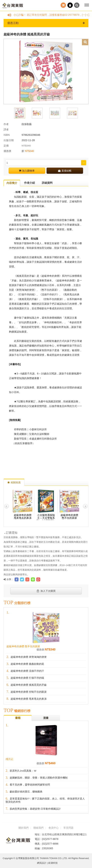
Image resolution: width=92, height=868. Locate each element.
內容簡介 (12, 183)
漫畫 (46, 718)
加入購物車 (27, 171)
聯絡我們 (38, 828)
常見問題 (68, 828)
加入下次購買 (46, 591)
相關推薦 (14, 482)
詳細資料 (47, 183)
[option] (46, 71)
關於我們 (24, 828)
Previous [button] (7, 506)
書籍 (18, 718)
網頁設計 (42, 863)
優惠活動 (46, 23)
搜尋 (77, 5)
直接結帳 (65, 171)
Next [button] (85, 506)
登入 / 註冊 (70, 5)
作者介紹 (29, 183)
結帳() (63, 5)
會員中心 (54, 828)
